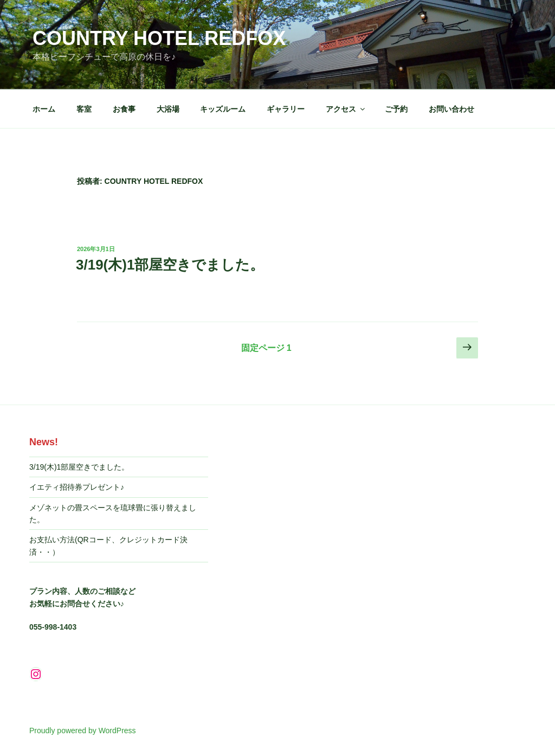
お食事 (124, 109)
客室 (84, 109)
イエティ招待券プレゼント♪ (77, 487)
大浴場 (168, 109)
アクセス (346, 109)
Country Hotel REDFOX (159, 38)
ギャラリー (286, 109)
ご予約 (396, 109)
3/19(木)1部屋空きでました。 (170, 265)
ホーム (44, 109)
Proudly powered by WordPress (83, 731)
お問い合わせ (451, 109)
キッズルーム (223, 109)
